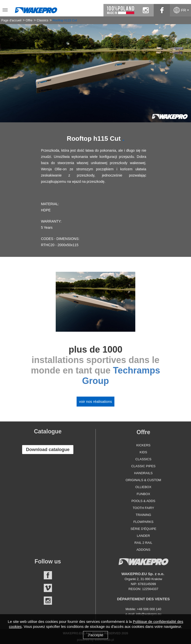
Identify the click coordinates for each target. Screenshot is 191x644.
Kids (143, 452)
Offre (29, 20)
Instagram (48, 601)
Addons (143, 550)
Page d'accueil (11, 20)
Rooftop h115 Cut (65, 20)
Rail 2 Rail (143, 543)
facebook (162, 10)
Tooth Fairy (143, 508)
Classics (43, 20)
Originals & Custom (143, 480)
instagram (146, 10)
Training (143, 515)
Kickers (143, 445)
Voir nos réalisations (96, 401)
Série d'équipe (143, 529)
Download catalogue (48, 450)
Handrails (143, 473)
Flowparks (143, 522)
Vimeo (48, 588)
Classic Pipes (143, 466)
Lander (143, 536)
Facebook (48, 575)
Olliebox (143, 487)
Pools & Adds (143, 501)
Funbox (143, 494)
